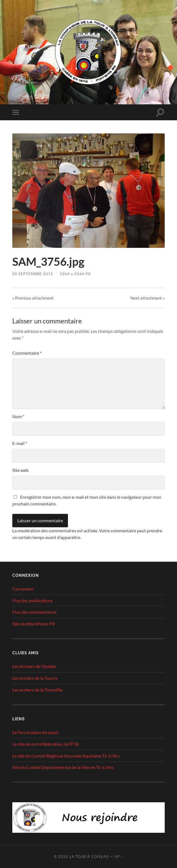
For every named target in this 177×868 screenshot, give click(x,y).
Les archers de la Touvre (35, 678)
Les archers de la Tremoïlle (37, 690)
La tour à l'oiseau (89, 857)
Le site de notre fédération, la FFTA (46, 744)
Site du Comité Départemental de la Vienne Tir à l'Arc (63, 767)
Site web (20, 470)
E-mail (20, 443)
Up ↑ (119, 857)
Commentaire (27, 353)
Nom (18, 416)
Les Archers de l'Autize (34, 666)
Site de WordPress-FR (34, 624)
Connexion (23, 589)
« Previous (33, 298)
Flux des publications (33, 600)
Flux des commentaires (34, 612)
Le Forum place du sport (35, 732)
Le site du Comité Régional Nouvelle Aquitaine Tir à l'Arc (66, 756)
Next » (147, 298)
